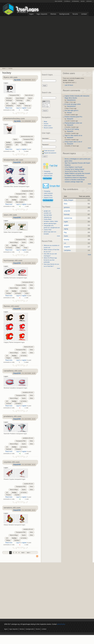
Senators (17, 540)
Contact (84, 14)
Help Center (58, 1)
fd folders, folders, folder (51, 221)
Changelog (47, 171)
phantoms (9, 145)
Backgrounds (64, 14)
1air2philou (67, 250)
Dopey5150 (17, 162)
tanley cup (28, 106)
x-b (65, 243)
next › (23, 553)
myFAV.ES (89, 1)
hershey (24, 145)
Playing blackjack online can (73, 123)
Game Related (20, 98)
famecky (67, 240)
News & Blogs (14, 197)
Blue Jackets (20, 202)
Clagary (8, 358)
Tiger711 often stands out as (73, 135)
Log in (18, 108)
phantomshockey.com (27, 136)
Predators (18, 449)
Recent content (48, 128)
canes (27, 293)
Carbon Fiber (48, 230)
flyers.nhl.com (29, 95)
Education (9, 98)
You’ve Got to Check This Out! (74, 171)
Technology (19, 100)
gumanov (67, 207)
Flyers (19, 106)
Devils (14, 103)
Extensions (75, 1)
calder (8, 147)
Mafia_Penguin (69, 200)
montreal (9, 403)
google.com (47, 211)
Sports (30, 98)
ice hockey (24, 200)
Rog (65, 232)
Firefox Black (48, 219)
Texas (26, 248)
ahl (17, 145)
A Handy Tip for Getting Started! (74, 169)
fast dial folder (48, 215)
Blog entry (46, 105)
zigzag (66, 229)
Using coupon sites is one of (73, 142)
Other (28, 100)
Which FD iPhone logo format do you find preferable (50, 260)
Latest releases (48, 173)
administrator (61, 624)
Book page (46, 107)
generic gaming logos (50, 223)
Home (4, 68)
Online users (48, 126)
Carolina (8, 293)
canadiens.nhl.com (28, 392)
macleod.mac (68, 218)
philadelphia (9, 106)
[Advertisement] (25, 41)
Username (46, 138)
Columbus (9, 202)
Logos (31, 14)
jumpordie (67, 211)
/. (7, 68)
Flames (17, 358)
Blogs (83, 1)
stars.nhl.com (29, 236)
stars (22, 245)
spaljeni (66, 225)
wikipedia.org (48, 217)
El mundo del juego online (73, 104)
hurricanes (18, 293)
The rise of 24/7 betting (72, 129)
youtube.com (48, 213)
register (24, 108)
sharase (69, 113)
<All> (46, 102)
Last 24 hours (69, 85)
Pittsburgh (29, 142)
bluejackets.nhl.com (27, 191)
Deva (66, 204)
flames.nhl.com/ (29, 347)
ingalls (66, 222)
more (59, 236)
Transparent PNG (14, 95)
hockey (11, 68)
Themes (53, 14)
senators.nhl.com (28, 529)
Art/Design (9, 100)
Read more (9, 108)
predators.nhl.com (28, 438)
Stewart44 (70, 119)
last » (29, 553)
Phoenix (8, 495)
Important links (48, 176)
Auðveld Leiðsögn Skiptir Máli (74, 182)
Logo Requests (42, 14)
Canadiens (18, 403)
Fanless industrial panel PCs (73, 117)
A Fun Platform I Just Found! (73, 167)
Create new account (49, 151)
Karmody (67, 215)
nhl (7, 103)
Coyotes (17, 495)
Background (46, 103)
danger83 (67, 247)
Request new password (50, 153)
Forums (75, 14)
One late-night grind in (71, 110)
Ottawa (8, 540)
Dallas (18, 248)
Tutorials (67, 1)
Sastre (66, 236)
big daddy (17, 80)
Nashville (9, 449)
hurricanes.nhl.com (28, 282)
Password (46, 145)
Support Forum (48, 197)
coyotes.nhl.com (28, 484)
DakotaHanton (71, 100)
